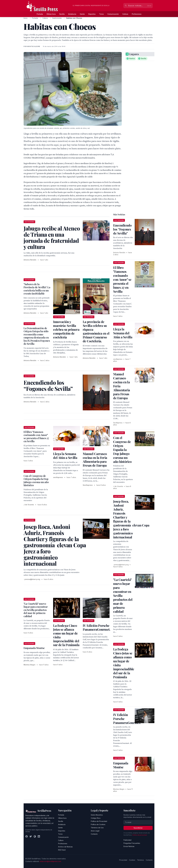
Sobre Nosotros (97, 815)
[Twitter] (31, 836)
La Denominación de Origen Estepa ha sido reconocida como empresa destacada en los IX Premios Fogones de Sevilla (37, 336)
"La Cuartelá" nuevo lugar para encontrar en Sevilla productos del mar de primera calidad (36, 610)
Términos (140, 860)
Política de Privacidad (99, 821)
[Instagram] (35, 836)
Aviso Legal (95, 831)
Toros (101, 14)
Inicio (26, 18)
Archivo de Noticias (65, 847)
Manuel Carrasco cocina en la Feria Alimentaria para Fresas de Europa (95, 460)
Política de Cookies (98, 824)
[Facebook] (27, 836)
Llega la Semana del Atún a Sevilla (65, 456)
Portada (40, 14)
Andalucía (72, 14)
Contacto (94, 834)
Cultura (125, 14)
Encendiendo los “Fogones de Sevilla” (122, 229)
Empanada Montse (34, 648)
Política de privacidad (140, 835)
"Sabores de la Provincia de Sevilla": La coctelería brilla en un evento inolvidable (37, 289)
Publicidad (127, 840)
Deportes (92, 14)
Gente (82, 14)
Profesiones (137, 14)
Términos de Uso (97, 828)
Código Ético (96, 818)
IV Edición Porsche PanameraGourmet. (97, 627)
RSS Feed (62, 850)
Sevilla (62, 14)
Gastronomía (57, 18)
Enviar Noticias (129, 846)
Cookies (132, 860)
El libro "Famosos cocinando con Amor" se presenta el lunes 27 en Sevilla (36, 437)
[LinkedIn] (39, 836)
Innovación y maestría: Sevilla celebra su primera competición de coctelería (66, 329)
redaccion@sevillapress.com (50, 861)
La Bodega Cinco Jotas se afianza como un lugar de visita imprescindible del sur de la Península (66, 635)
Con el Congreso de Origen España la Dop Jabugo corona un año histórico (36, 481)
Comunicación (113, 14)
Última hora (51, 14)
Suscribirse (138, 828)
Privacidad (123, 860)
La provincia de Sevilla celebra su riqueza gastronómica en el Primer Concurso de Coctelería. (96, 331)
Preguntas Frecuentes (132, 843)
